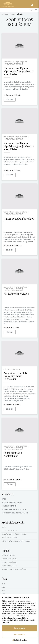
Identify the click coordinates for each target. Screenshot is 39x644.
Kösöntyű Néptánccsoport (12, 502)
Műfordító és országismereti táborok (16, 541)
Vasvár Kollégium (8, 555)
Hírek (4, 499)
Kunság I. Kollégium (9, 562)
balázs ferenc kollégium (14, 65)
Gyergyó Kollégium (9, 566)
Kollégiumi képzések (9, 506)
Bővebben (10, 100)
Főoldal (5, 14)
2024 (3, 591)
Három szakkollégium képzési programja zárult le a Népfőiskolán (19, 71)
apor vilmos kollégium (13, 63)
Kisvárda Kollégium (9, 559)
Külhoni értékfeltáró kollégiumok (15, 513)
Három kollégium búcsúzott (19, 219)
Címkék (20, 14)
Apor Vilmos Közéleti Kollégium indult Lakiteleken (15, 376)
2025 (3, 587)
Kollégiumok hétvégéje (16, 294)
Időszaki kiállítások (9, 531)
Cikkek (13, 14)
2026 (3, 584)
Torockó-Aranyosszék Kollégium (14, 569)
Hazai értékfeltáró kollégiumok (14, 509)
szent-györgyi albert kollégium (16, 62)
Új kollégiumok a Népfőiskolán (13, 454)
